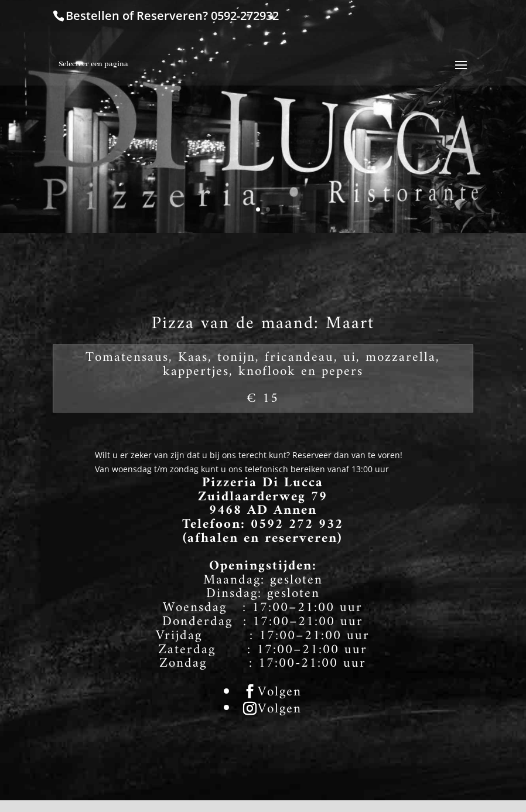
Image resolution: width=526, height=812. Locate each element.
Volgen (280, 693)
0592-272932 (245, 16)
